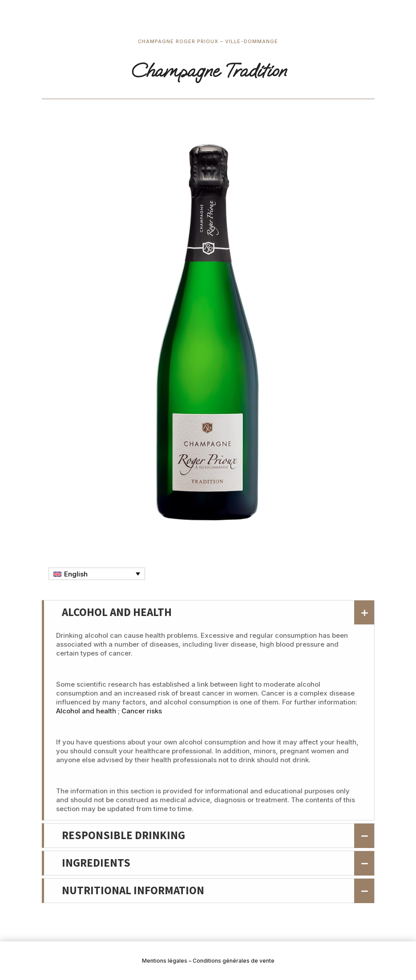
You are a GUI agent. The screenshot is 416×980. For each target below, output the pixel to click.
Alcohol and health (86, 711)
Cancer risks (142, 711)
